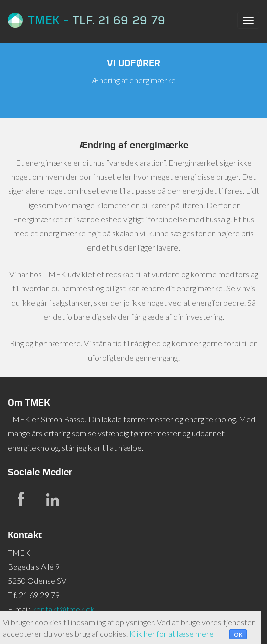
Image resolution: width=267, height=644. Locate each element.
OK (238, 635)
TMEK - (86, 20)
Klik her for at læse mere (172, 634)
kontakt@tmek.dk (63, 609)
